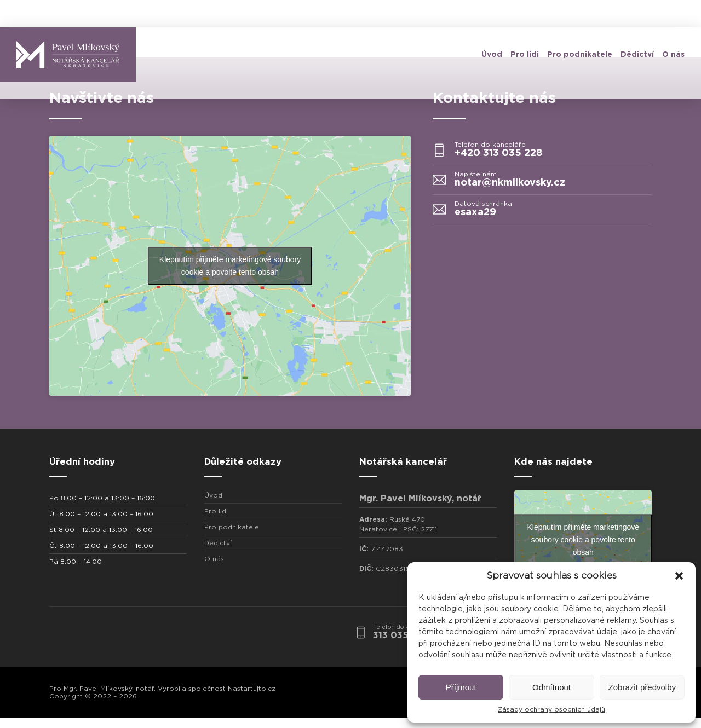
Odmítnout (551, 687)
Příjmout (461, 687)
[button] (679, 576)
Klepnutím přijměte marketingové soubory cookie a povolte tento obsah (230, 266)
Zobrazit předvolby (642, 687)
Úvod (492, 55)
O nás (673, 55)
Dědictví (637, 55)
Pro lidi (525, 55)
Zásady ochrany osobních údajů (551, 709)
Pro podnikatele (580, 55)
